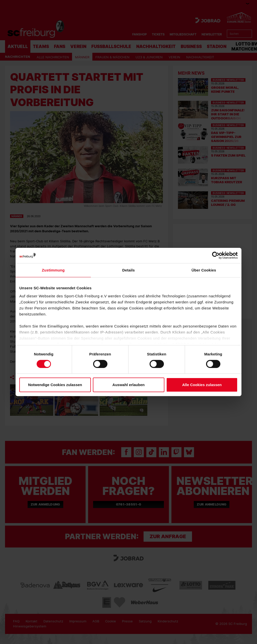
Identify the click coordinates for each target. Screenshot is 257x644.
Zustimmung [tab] (53, 270)
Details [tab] (128, 270)
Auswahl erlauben (128, 385)
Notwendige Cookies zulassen (55, 385)
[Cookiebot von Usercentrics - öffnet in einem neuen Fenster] (216, 256)
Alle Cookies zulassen (202, 385)
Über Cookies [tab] (204, 270)
